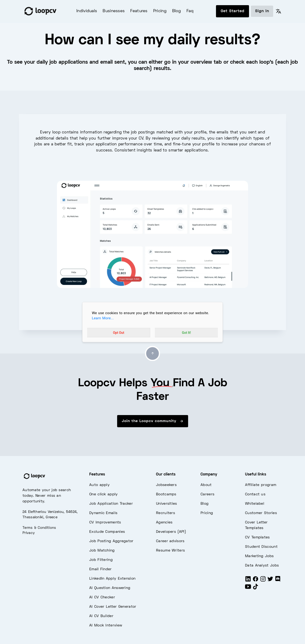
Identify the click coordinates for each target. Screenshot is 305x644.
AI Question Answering (110, 588)
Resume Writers (170, 551)
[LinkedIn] (248, 581)
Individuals (87, 11)
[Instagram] (263, 581)
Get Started (232, 11)
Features (139, 11)
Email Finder (100, 569)
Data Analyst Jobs (262, 566)
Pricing (160, 11)
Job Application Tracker (111, 504)
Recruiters (166, 513)
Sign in (262, 11)
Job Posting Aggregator (111, 541)
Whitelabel (255, 504)
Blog (177, 11)
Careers (207, 494)
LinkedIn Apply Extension (112, 579)
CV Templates (257, 537)
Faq (190, 11)
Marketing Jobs (259, 556)
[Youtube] (248, 589)
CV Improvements (105, 523)
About (206, 485)
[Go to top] (152, 353)
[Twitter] (270, 581)
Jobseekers (166, 485)
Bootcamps (166, 494)
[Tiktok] (256, 589)
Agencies (164, 523)
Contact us (255, 494)
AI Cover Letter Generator (113, 607)
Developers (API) (171, 532)
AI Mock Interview (106, 626)
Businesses (114, 11)
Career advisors (170, 541)
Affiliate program (261, 485)
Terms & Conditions (39, 528)
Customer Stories (261, 513)
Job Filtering (101, 560)
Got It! (186, 333)
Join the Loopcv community (153, 421)
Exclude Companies (107, 532)
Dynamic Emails (103, 513)
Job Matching (102, 551)
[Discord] (278, 581)
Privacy (29, 533)
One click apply (104, 494)
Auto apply (99, 485)
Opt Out (119, 333)
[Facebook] (256, 581)
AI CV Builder (101, 616)
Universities (167, 504)
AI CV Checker (102, 597)
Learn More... (103, 318)
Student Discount (261, 547)
